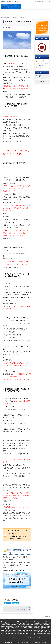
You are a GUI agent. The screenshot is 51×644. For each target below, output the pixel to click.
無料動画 (15, 12)
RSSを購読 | (42, 1)
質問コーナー (41, 66)
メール (35, 12)
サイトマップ (47, 1)
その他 (39, 68)
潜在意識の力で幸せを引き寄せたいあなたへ (10, 18)
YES (29, 608)
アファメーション (44, 63)
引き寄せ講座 (25, 12)
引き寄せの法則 (26, 610)
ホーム (36, 1)
